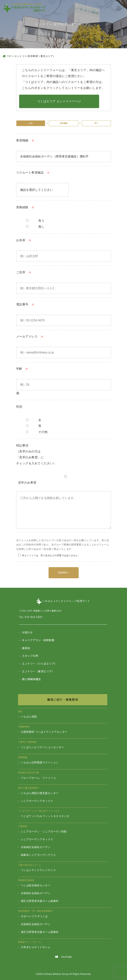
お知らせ (27, 632)
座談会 (26, 648)
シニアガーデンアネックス (37, 801)
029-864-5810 (33, 617)
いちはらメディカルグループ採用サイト (66, 601)
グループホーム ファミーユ (38, 778)
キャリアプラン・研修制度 (38, 640)
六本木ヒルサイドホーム (36, 947)
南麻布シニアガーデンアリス (38, 855)
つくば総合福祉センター (36, 885)
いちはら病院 (29, 717)
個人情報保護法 (31, 679)
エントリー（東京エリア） (38, 671)
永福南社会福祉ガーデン (36, 847)
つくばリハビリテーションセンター (42, 747)
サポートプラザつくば (34, 916)
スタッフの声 (30, 656)
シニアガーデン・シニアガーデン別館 (44, 831)
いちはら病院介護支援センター (40, 793)
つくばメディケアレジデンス (38, 870)
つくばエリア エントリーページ (59, 101)
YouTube (64, 957)
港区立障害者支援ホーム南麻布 (40, 901)
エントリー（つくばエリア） (40, 663)
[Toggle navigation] (119, 8)
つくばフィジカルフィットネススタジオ (45, 816)
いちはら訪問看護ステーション (40, 762)
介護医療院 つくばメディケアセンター (44, 732)
